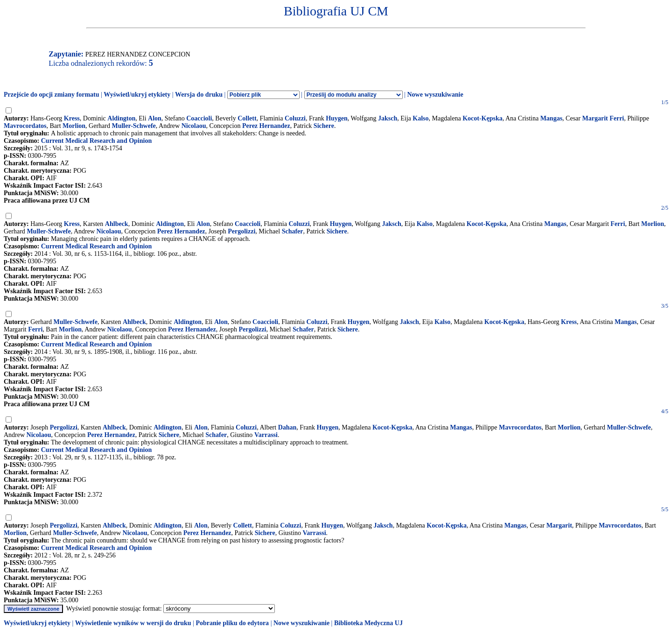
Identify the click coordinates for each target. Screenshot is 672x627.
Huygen (337, 118)
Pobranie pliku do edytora (232, 623)
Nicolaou (194, 126)
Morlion (74, 126)
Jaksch (388, 118)
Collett (247, 118)
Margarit (559, 525)
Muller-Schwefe (133, 126)
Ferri (618, 224)
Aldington (121, 118)
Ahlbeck (117, 224)
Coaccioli (199, 118)
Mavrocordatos (25, 126)
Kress (72, 118)
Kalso (420, 118)
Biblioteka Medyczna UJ (368, 623)
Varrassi (266, 435)
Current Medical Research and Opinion (97, 141)
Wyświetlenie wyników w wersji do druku (133, 623)
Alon (155, 118)
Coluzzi (295, 118)
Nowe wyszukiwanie (435, 95)
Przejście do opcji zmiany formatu (52, 95)
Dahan (287, 427)
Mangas (551, 118)
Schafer (293, 231)
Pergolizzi (241, 231)
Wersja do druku (199, 95)
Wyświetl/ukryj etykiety (137, 95)
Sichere (324, 126)
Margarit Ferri (603, 118)
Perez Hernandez (266, 126)
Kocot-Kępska (483, 118)
